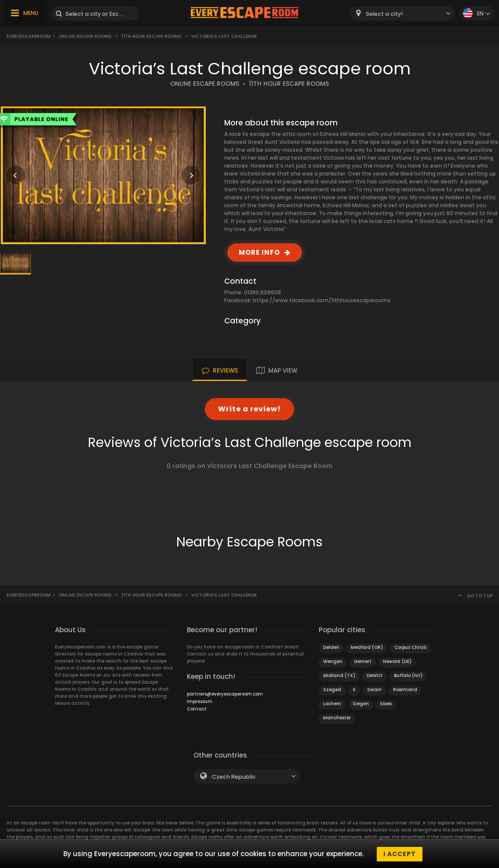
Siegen (361, 704)
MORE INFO (259, 252)
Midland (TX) (339, 676)
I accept (400, 854)
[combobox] (402, 13)
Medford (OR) (367, 647)
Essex (386, 704)
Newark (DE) (397, 661)
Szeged (332, 690)
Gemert (363, 661)
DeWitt (375, 676)
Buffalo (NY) (408, 676)
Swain (374, 690)
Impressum (200, 701)
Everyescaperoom (29, 36)
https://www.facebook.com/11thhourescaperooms (322, 300)
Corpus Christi (411, 647)
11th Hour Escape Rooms (151, 36)
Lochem (332, 704)
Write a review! (249, 409)
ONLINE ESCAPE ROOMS (205, 84)
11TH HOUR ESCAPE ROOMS (289, 84)
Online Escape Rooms (85, 36)
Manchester (337, 718)
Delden (331, 647)
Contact (197, 709)
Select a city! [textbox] (384, 14)
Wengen (333, 661)
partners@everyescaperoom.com (225, 694)
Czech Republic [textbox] (234, 777)
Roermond (405, 690)
